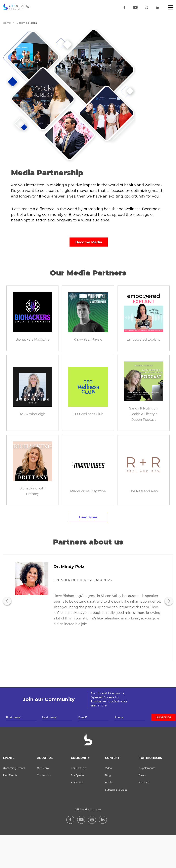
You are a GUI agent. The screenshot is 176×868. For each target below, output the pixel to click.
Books (109, 783)
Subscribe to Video (116, 790)
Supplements (147, 768)
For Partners (79, 768)
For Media (77, 783)
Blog (108, 775)
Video (108, 768)
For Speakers (79, 775)
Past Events (10, 775)
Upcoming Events (14, 768)
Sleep (142, 775)
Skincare (144, 783)
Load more (88, 517)
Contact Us (44, 775)
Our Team (43, 768)
